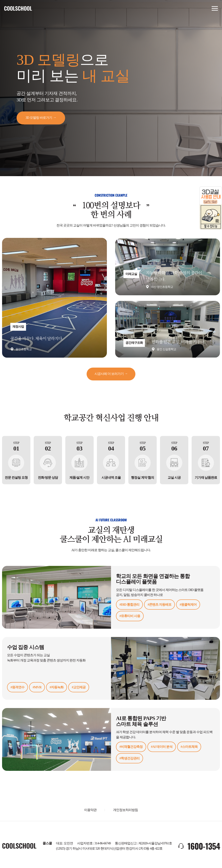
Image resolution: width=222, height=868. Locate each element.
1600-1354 (203, 845)
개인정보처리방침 (125, 809)
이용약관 (90, 809)
